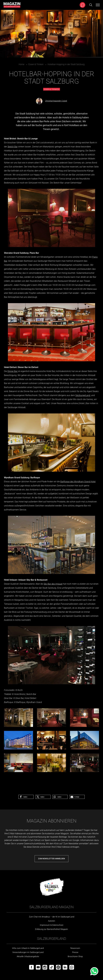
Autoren (52, 921)
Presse (75, 952)
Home (21, 64)
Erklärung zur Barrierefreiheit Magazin (51, 929)
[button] (26, 797)
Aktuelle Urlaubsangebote (28, 956)
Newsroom (75, 948)
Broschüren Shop (75, 956)
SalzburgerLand (83, 395)
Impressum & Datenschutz (52, 925)
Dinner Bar (13, 371)
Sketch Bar (13, 147)
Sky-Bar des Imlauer (53, 584)
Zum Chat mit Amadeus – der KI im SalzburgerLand (52, 917)
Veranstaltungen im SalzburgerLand (28, 952)
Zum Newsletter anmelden (51, 859)
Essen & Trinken (36, 64)
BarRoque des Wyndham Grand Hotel (78, 482)
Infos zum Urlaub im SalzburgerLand (28, 948)
